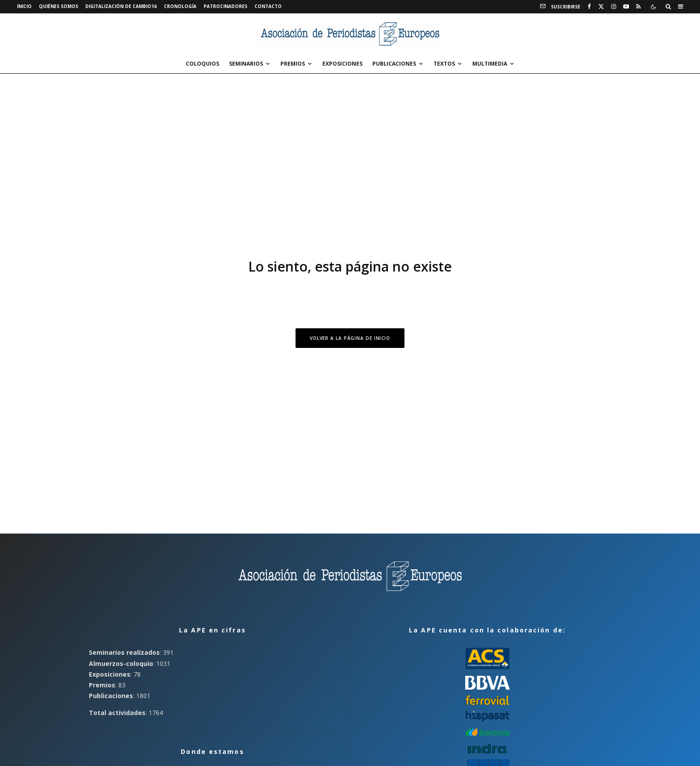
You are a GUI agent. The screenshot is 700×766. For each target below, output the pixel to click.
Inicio (24, 6)
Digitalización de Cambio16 (121, 6)
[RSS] (638, 7)
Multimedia (490, 64)
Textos (444, 64)
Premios (293, 64)
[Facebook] (589, 7)
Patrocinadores (225, 6)
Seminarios (246, 64)
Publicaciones (394, 64)
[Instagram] (614, 7)
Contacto (268, 6)
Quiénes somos (58, 6)
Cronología (180, 6)
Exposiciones (342, 64)
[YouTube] (626, 7)
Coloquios (202, 64)
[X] (601, 7)
